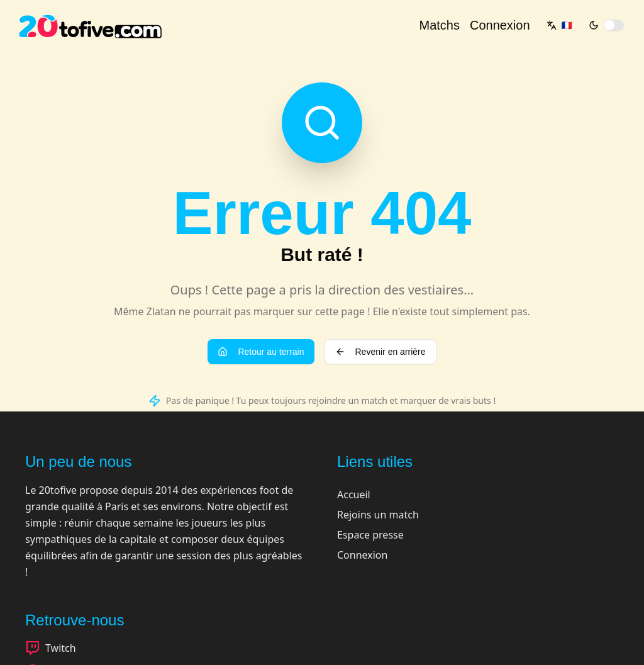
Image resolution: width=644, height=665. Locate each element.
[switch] (614, 25)
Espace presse (370, 535)
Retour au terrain (261, 352)
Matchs (439, 25)
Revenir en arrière (380, 352)
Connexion (500, 25)
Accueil (354, 495)
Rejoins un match (378, 515)
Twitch (51, 648)
